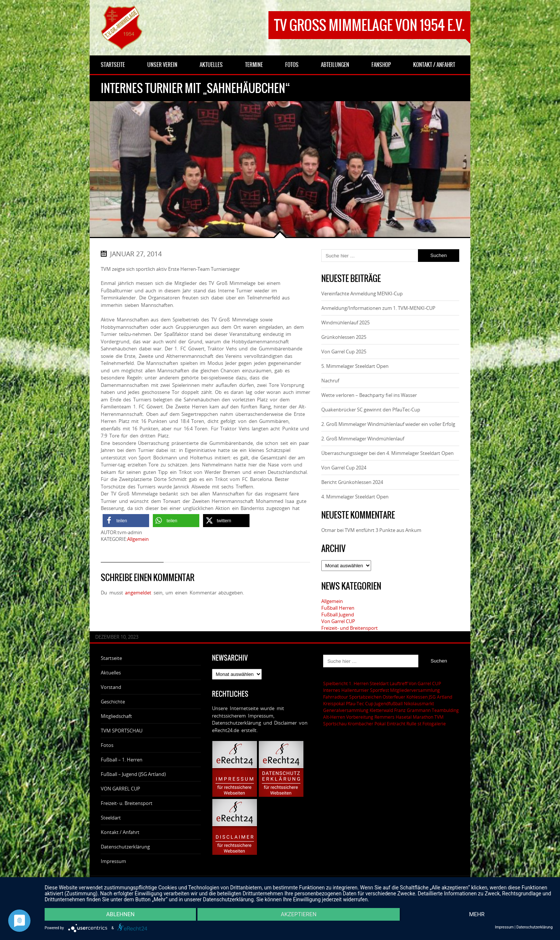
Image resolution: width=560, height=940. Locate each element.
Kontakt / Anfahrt (120, 832)
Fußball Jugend (338, 615)
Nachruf (330, 381)
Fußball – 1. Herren (122, 760)
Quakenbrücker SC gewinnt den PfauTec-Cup (371, 410)
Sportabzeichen (365, 697)
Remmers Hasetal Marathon (404, 717)
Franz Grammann (412, 710)
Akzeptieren (299, 914)
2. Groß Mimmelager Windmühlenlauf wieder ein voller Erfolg (388, 424)
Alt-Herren (334, 717)
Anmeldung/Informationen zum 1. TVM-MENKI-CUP (378, 308)
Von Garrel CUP (338, 621)
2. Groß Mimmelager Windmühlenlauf (363, 439)
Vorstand (111, 687)
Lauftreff (399, 683)
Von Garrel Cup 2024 (344, 468)
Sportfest (379, 690)
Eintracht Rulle (402, 724)
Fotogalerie (434, 724)
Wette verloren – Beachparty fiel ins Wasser (369, 395)
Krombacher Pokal (367, 724)
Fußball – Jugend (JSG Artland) (133, 774)
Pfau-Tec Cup (360, 703)
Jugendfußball (389, 703)
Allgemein (138, 539)
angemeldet (138, 593)
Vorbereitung (360, 717)
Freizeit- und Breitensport (350, 628)
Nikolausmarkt (419, 703)
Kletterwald (381, 710)
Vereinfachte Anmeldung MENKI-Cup (362, 293)
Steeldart (111, 818)
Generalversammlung (346, 710)
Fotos (107, 745)
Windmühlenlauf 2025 (345, 323)
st (419, 724)
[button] (126, 521)
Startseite (111, 658)
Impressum (113, 861)
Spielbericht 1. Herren (346, 683)
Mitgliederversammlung (415, 690)
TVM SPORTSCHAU (122, 731)
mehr (477, 914)
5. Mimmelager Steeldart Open (355, 366)
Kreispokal (334, 703)
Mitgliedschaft (116, 716)
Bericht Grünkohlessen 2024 (352, 482)
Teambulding (445, 710)
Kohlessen (417, 697)
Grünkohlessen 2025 (344, 337)
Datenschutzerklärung (125, 847)
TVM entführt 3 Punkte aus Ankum (383, 530)
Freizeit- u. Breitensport (127, 803)
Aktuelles (111, 673)
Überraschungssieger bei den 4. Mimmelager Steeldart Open (387, 453)
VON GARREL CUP (120, 789)
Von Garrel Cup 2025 (344, 352)
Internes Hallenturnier (346, 690)
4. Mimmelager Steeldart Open (355, 497)
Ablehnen (120, 914)
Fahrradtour (336, 697)
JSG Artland (440, 697)
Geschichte (113, 702)
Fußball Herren (338, 608)
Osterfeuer (394, 697)
